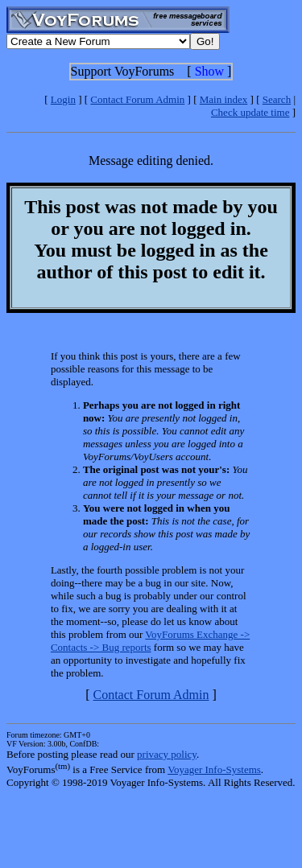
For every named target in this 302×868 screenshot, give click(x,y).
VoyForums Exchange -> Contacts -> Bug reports (150, 641)
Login (63, 99)
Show (209, 71)
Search (277, 99)
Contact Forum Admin (137, 99)
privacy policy (167, 754)
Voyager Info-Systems (214, 769)
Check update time (250, 112)
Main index (224, 99)
